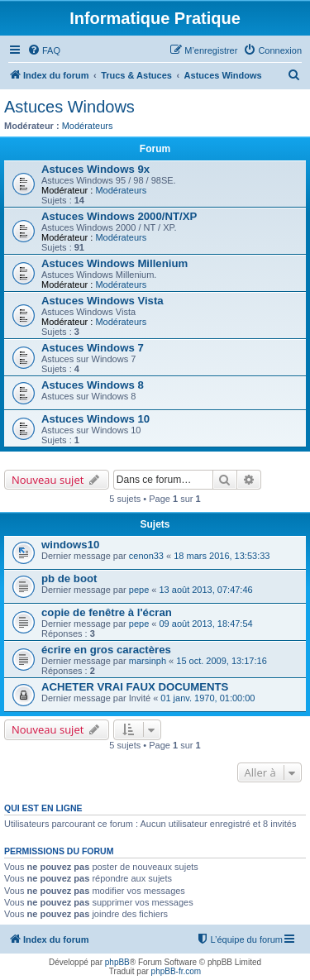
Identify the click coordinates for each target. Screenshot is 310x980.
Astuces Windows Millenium (114, 263)
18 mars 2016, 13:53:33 (222, 556)
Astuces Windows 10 (95, 419)
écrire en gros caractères (106, 650)
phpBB (117, 962)
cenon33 (146, 556)
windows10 (70, 545)
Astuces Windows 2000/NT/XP (119, 216)
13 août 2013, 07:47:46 (206, 590)
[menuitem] (44, 50)
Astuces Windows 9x (95, 169)
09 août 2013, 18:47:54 (206, 624)
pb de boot (69, 578)
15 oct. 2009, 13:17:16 (221, 661)
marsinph (148, 661)
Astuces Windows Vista (103, 301)
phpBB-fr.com (176, 971)
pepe (139, 590)
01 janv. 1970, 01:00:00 (207, 698)
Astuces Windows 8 (93, 385)
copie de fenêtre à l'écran (107, 612)
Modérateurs (88, 126)
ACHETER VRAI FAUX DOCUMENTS (135, 687)
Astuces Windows (69, 107)
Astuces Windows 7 (93, 348)
